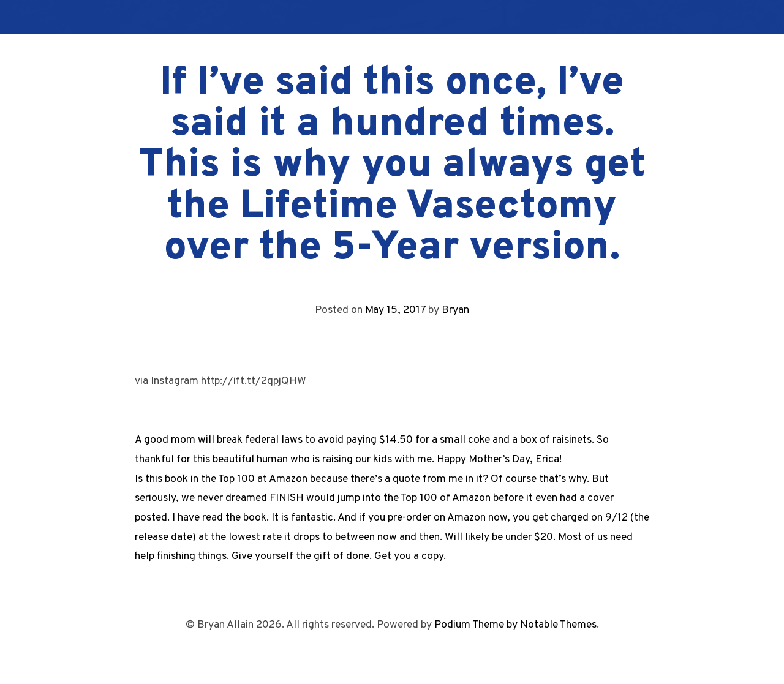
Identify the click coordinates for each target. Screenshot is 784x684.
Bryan (455, 310)
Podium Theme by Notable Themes (515, 625)
